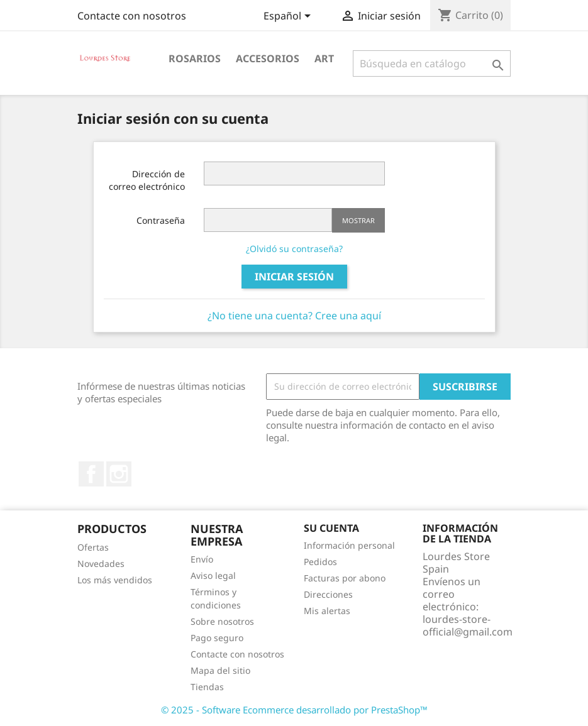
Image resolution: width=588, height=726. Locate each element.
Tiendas (207, 687)
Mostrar (358, 220)
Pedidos (320, 562)
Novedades (101, 564)
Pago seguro (217, 638)
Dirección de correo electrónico (147, 180)
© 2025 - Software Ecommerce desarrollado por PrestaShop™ (294, 710)
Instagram (119, 474)
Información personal (349, 545)
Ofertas (93, 547)
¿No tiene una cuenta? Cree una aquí (294, 316)
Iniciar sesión (294, 277)
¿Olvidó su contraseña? (294, 249)
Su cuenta (331, 528)
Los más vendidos (115, 580)
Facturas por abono (345, 578)
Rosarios (195, 58)
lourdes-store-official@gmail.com (468, 625)
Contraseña (161, 220)
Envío (202, 559)
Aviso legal (213, 575)
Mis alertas (327, 611)
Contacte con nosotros (132, 16)
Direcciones (328, 594)
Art (324, 58)
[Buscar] (432, 63)
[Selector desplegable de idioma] (289, 17)
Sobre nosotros (222, 621)
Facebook (91, 474)
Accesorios (268, 58)
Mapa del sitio (220, 670)
